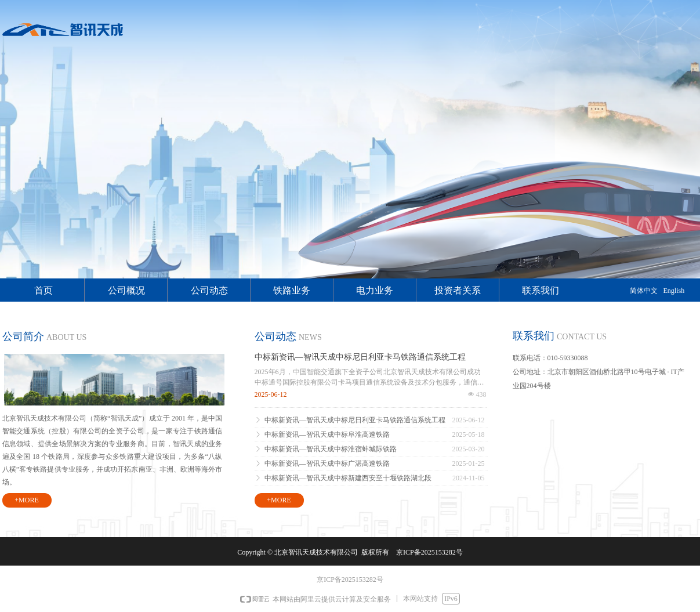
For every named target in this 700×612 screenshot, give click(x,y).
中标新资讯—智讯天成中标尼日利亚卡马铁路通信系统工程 (360, 357)
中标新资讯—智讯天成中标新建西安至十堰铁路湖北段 (348, 478)
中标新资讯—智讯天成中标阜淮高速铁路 (327, 434)
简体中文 (644, 291)
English (674, 291)
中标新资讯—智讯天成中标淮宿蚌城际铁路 (331, 449)
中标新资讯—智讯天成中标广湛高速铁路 (327, 463)
